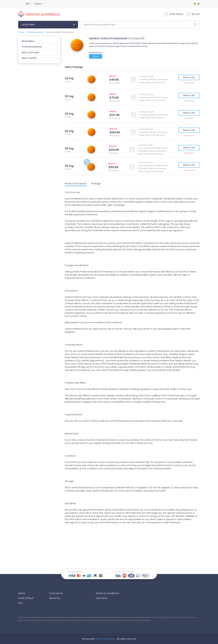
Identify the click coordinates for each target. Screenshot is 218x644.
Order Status (174, 14)
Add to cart (189, 77)
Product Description (76, 183)
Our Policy (102, 598)
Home (21, 32)
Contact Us (56, 593)
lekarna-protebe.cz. (106, 639)
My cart (193, 14)
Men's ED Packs (31, 52)
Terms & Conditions (108, 593)
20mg (96, 56)
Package (96, 183)
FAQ (20, 603)
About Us (55, 598)
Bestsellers (28, 41)
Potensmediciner (35, 32)
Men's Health (29, 58)
